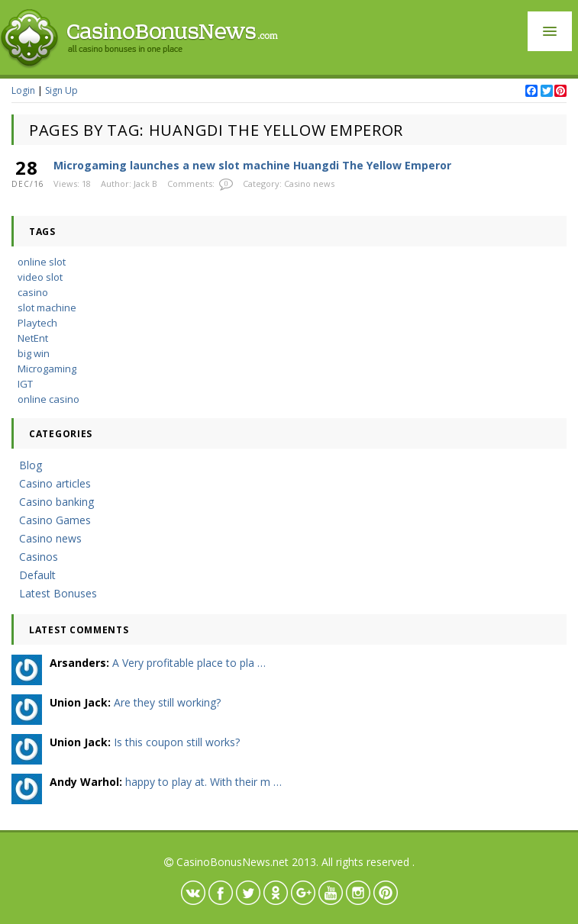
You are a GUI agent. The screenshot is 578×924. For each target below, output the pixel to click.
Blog (31, 465)
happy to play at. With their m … (203, 782)
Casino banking (57, 502)
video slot (40, 277)
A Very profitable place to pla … (189, 663)
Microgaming (47, 369)
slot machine (47, 307)
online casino (48, 399)
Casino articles (55, 483)
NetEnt (33, 338)
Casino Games (55, 520)
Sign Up (61, 90)
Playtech (37, 323)
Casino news (309, 184)
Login (23, 90)
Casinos (39, 557)
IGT (25, 384)
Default (37, 575)
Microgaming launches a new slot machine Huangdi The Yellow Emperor (252, 165)
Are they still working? (167, 702)
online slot (42, 262)
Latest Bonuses (58, 593)
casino (33, 292)
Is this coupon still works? (177, 742)
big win (34, 353)
